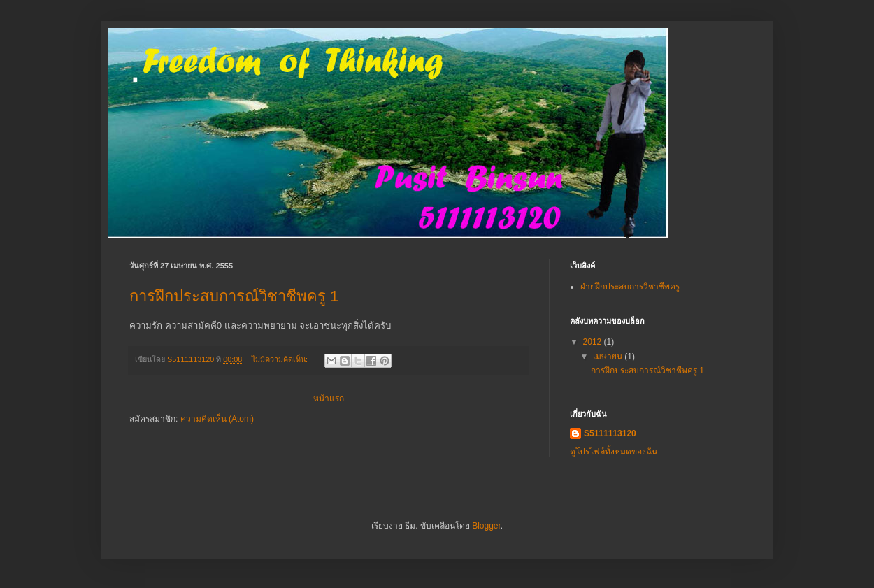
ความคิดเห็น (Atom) (217, 419)
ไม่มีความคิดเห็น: (281, 359)
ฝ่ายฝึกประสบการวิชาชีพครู (630, 287)
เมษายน (609, 357)
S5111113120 (610, 433)
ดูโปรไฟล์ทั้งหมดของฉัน (614, 452)
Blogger (486, 526)
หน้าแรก (329, 399)
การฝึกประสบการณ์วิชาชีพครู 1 (234, 296)
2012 (594, 342)
